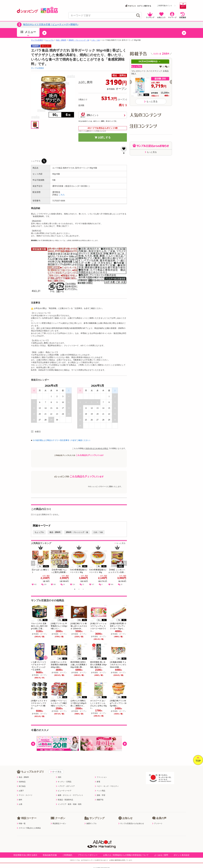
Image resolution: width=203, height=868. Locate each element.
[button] (44, 33)
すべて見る (56, 772)
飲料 (20, 800)
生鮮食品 (21, 782)
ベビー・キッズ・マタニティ (107, 786)
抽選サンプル (91, 824)
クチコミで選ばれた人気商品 (29, 828)
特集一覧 (21, 824)
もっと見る (121, 543)
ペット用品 (100, 791)
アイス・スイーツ (25, 795)
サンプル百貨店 (37, 40)
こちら (62, 195)
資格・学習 (100, 795)
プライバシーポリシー (88, 855)
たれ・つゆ (96, 40)
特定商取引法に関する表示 (25, 855)
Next (125, 566)
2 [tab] (79, 590)
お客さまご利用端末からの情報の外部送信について (126, 855)
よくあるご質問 (161, 855)
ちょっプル (49, 40)
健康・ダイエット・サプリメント (70, 795)
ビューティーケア (64, 791)
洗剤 (59, 777)
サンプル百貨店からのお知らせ (131, 824)
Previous (34, 566)
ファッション (101, 777)
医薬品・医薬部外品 (64, 800)
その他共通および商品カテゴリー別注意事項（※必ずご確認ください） (62, 440)
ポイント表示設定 (182, 855)
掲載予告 (99, 800)
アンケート (157, 824)
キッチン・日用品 (64, 782)
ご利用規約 (67, 855)
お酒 (20, 804)
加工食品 (21, 786)
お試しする (103, 137)
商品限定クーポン (58, 824)
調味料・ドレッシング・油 (79, 40)
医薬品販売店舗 (50, 855)
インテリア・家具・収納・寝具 (69, 804)
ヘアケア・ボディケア (65, 786)
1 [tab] (75, 590)
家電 (97, 782)
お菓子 (20, 791)
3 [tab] (83, 590)
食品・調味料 (61, 40)
